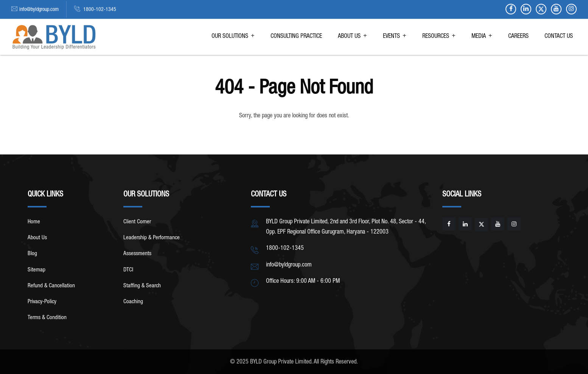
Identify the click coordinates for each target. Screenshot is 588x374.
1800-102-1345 (99, 10)
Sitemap (37, 270)
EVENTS (391, 37)
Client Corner (137, 222)
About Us (37, 238)
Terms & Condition (47, 318)
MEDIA (479, 37)
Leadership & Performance (152, 238)
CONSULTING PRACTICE (296, 37)
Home (34, 222)
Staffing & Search (142, 286)
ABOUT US (349, 37)
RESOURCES (436, 37)
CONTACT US (559, 37)
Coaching (133, 302)
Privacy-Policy (42, 302)
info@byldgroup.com (39, 10)
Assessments (137, 254)
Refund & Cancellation (51, 286)
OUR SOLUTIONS (230, 37)
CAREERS (518, 37)
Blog (32, 254)
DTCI (128, 270)
